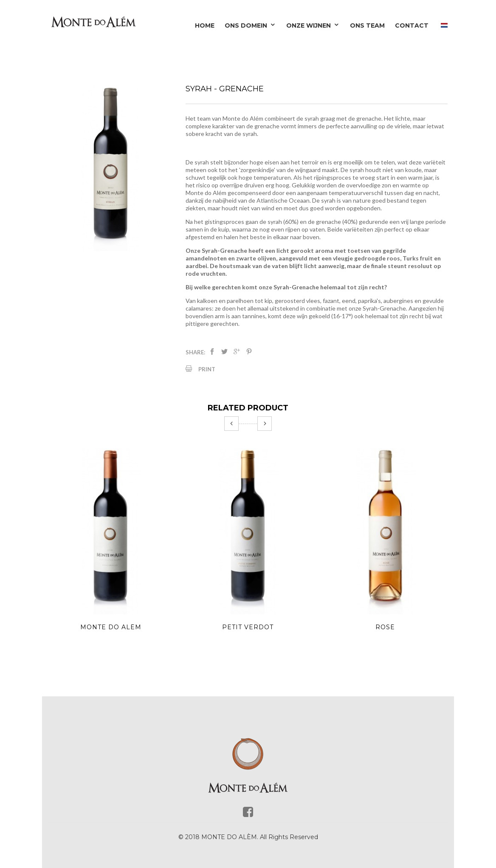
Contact (412, 25)
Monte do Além (111, 627)
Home (205, 25)
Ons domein (250, 25)
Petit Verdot (248, 627)
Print (207, 369)
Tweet (224, 352)
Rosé (385, 627)
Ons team (367, 25)
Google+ (237, 352)
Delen (212, 352)
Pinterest (249, 352)
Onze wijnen (313, 25)
